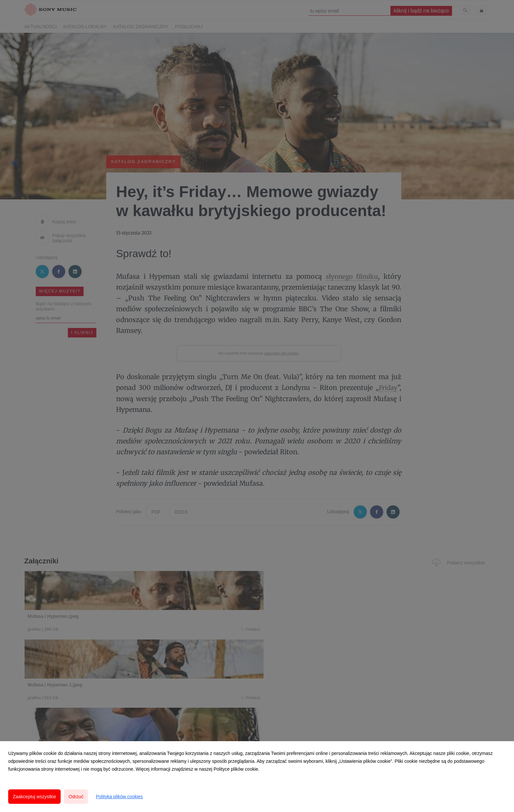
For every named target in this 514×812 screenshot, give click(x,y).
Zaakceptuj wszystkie (34, 797)
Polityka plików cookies (119, 797)
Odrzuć (76, 797)
